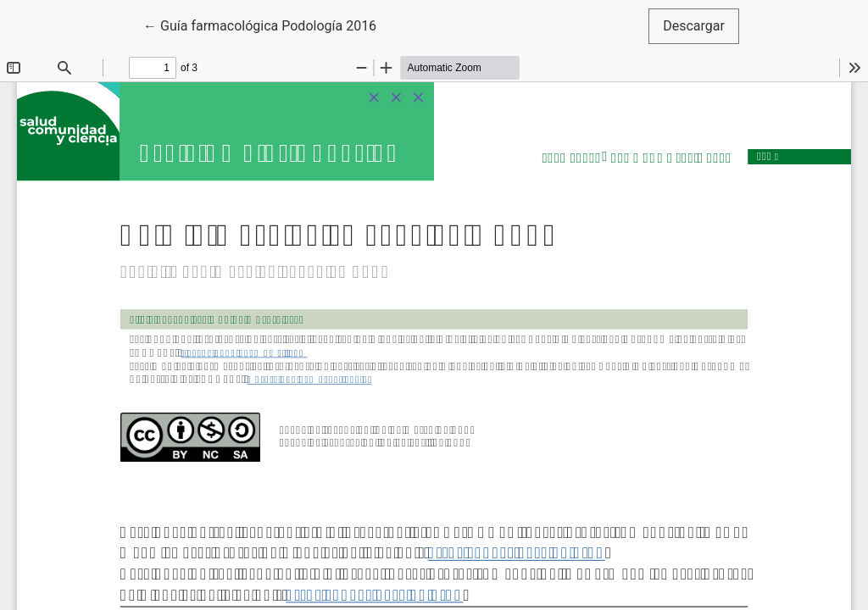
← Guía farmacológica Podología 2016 (260, 25)
